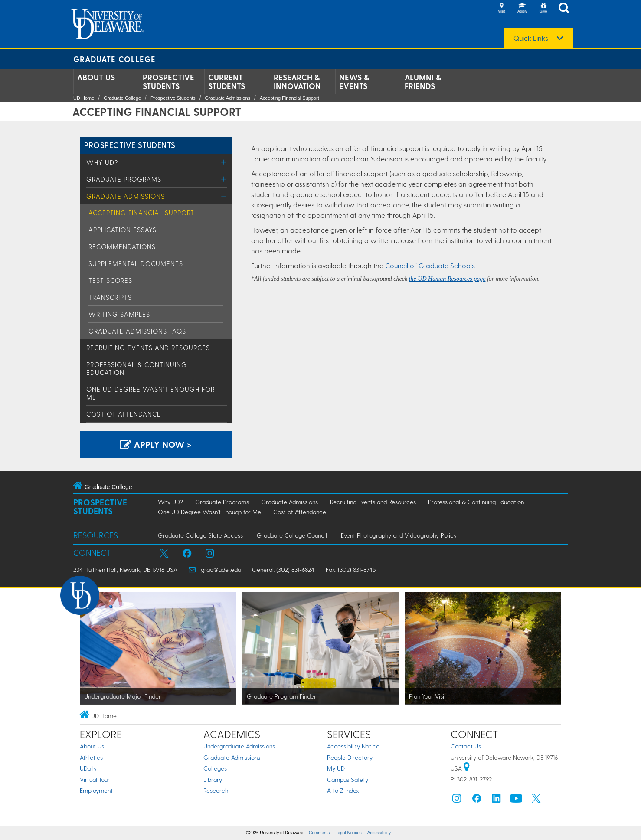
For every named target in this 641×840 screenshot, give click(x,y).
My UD (336, 768)
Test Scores (110, 280)
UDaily (88, 768)
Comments (319, 833)
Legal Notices (348, 833)
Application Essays (123, 230)
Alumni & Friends (423, 82)
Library (213, 779)
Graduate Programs (124, 179)
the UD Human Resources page (447, 279)
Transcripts (110, 297)
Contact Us (466, 746)
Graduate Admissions (228, 98)
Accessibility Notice (353, 746)
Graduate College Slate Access (200, 535)
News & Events (354, 82)
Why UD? (102, 162)
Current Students (227, 82)
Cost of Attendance (124, 414)
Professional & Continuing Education (476, 502)
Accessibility (379, 833)
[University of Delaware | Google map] (467, 768)
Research (216, 790)
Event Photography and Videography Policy (399, 535)
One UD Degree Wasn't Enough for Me (209, 512)
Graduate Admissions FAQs (137, 331)
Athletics (91, 757)
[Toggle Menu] (224, 162)
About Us (96, 77)
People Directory (350, 757)
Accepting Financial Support (289, 98)
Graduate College (114, 59)
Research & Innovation (297, 82)
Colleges (215, 768)
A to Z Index (343, 790)
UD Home (84, 98)
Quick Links (531, 38)
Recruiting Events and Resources (148, 348)
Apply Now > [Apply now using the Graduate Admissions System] (156, 444)
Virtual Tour (95, 779)
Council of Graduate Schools (430, 265)
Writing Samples (119, 314)
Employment (96, 790)
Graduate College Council (292, 535)
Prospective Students (168, 82)
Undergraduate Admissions (239, 746)
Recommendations (122, 246)
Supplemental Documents (136, 263)
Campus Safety (348, 779)
